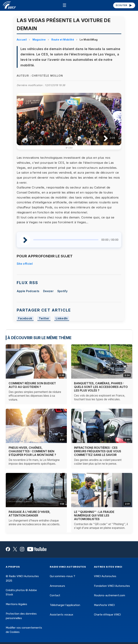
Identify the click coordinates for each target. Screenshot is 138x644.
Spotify (62, 291)
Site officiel (25, 264)
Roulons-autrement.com (110, 595)
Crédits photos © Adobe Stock (21, 592)
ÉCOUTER (124, 5)
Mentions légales (16, 604)
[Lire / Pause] (103, 138)
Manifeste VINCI (104, 605)
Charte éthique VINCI (107, 615)
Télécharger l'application (65, 605)
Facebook (25, 319)
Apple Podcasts (28, 291)
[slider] (66, 240)
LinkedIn (62, 319)
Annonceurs (57, 586)
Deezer (48, 291)
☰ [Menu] (65, 5)
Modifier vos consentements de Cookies (24, 630)
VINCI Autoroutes (105, 576)
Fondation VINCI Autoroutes (112, 586)
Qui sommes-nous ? (62, 576)
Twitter (44, 319)
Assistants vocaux (61, 615)
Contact (55, 595)
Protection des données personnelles (21, 616)
